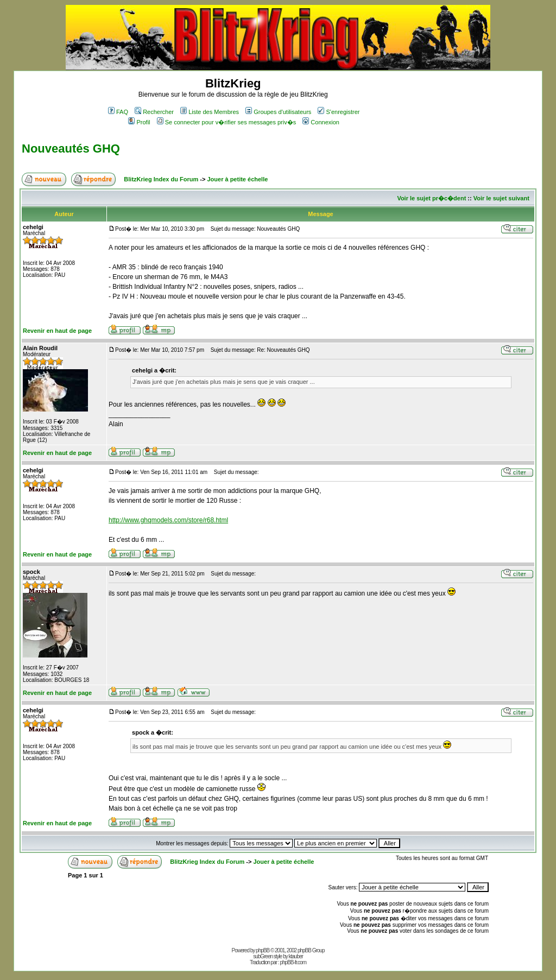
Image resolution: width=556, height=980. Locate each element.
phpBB (263, 950)
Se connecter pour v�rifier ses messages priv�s (226, 122)
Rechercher (154, 112)
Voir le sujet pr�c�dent (431, 198)
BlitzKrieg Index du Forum (161, 179)
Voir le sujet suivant (501, 198)
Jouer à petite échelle (237, 179)
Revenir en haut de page (57, 331)
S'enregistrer (339, 112)
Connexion (321, 122)
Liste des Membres (210, 112)
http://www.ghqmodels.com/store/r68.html (168, 520)
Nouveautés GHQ (71, 148)
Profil (139, 122)
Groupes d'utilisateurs (278, 112)
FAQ (118, 112)
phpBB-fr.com (293, 962)
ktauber (296, 956)
